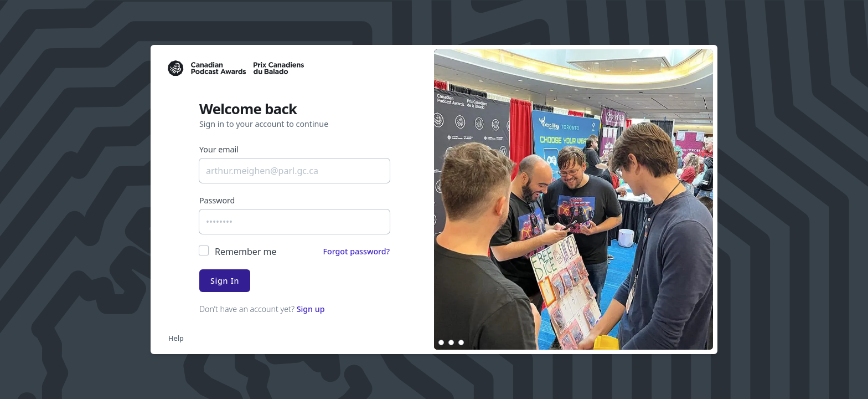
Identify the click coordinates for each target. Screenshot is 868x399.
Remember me (246, 252)
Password (217, 200)
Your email (219, 149)
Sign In (225, 281)
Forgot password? (356, 251)
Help (176, 338)
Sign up (311, 309)
